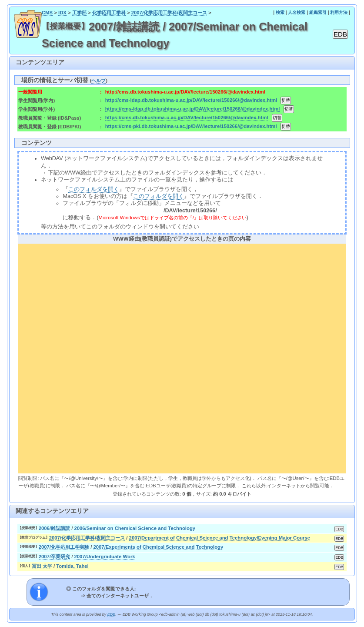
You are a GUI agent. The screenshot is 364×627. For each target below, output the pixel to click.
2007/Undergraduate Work (104, 557)
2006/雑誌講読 (54, 528)
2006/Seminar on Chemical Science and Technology (135, 528)
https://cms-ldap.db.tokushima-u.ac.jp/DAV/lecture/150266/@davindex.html (193, 109)
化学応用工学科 (109, 13)
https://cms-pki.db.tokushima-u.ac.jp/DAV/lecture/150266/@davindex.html (191, 126)
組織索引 (318, 12)
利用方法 (339, 12)
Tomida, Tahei (72, 566)
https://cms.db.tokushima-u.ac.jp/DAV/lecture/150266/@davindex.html (187, 117)
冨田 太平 (42, 566)
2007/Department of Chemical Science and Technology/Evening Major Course (220, 538)
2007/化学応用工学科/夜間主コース (169, 13)
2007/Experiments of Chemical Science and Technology (158, 547)
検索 (280, 12)
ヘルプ (99, 80)
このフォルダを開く (94, 189)
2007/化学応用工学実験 (64, 547)
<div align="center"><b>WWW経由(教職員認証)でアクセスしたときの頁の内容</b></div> (182, 357)
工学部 (79, 13)
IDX (62, 13)
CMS (47, 13)
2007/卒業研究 (54, 557)
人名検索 (297, 12)
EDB (111, 614)
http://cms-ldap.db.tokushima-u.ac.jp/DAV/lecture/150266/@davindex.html (191, 100)
